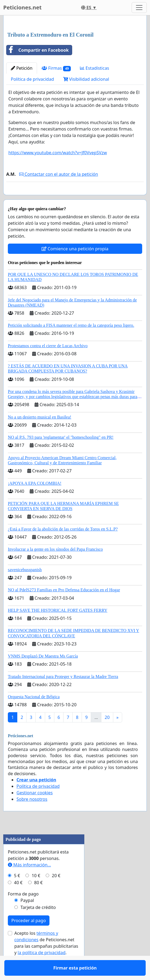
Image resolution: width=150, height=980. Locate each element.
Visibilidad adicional (86, 79)
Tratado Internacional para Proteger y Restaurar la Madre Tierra (63, 692)
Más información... (29, 880)
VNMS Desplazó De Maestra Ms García (43, 672)
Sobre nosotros (32, 815)
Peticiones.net (22, 7)
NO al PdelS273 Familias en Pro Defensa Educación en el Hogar (64, 605)
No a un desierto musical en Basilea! (40, 433)
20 (107, 733)
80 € (38, 898)
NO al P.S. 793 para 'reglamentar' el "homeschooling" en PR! (61, 453)
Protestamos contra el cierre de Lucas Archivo (48, 361)
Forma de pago (23, 909)
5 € (17, 891)
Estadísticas (94, 68)
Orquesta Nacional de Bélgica (34, 712)
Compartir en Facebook (38, 50)
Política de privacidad (32, 79)
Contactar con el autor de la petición (59, 174)
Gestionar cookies (35, 808)
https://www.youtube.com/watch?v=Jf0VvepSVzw (58, 153)
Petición (22, 68)
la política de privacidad (41, 968)
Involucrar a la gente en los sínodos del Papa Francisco (55, 565)
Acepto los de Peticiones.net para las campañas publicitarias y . (46, 958)
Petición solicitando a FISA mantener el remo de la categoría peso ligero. (71, 341)
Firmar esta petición (75, 198)
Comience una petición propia (75, 264)
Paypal (27, 916)
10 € (36, 891)
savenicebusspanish (25, 585)
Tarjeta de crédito (38, 923)
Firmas (56, 68)
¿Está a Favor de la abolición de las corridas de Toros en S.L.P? (63, 545)
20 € (56, 891)
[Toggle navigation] (139, 8)
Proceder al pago (29, 936)
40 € (18, 898)
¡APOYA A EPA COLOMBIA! (35, 499)
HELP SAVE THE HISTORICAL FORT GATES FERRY (58, 626)
